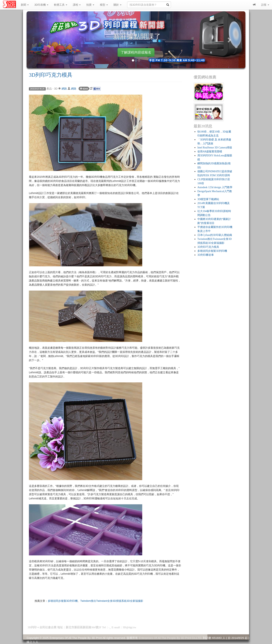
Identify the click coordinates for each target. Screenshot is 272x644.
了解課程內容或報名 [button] (136, 52)
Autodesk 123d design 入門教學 (215, 187)
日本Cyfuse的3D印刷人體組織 (215, 235)
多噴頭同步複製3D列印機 (63, 601)
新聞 (25, 5)
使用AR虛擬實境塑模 (210, 152)
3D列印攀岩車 (206, 255)
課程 (77, 5)
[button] (43, 40)
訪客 (265, 5)
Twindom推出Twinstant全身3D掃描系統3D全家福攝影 (112, 601)
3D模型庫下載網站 (208, 199)
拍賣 (90, 5)
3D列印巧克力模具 (51, 75)
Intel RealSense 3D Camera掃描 (215, 148)
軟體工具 (61, 5)
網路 (64, 89)
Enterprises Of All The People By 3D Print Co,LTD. (170, 638)
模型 (104, 5)
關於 (117, 5)
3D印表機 (41, 5)
